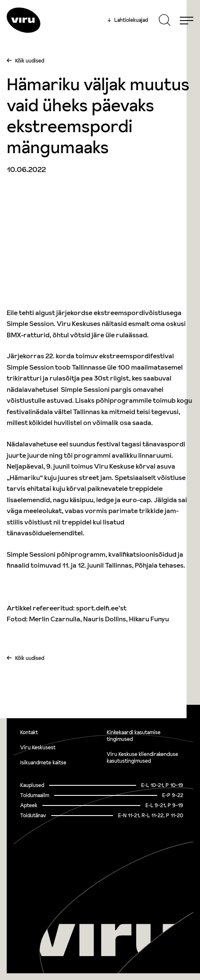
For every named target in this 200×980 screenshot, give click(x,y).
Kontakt (29, 732)
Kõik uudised (30, 61)
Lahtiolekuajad (128, 20)
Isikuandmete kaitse (43, 762)
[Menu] (187, 20)
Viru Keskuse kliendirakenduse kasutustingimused (142, 757)
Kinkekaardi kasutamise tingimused (134, 736)
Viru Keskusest (38, 747)
